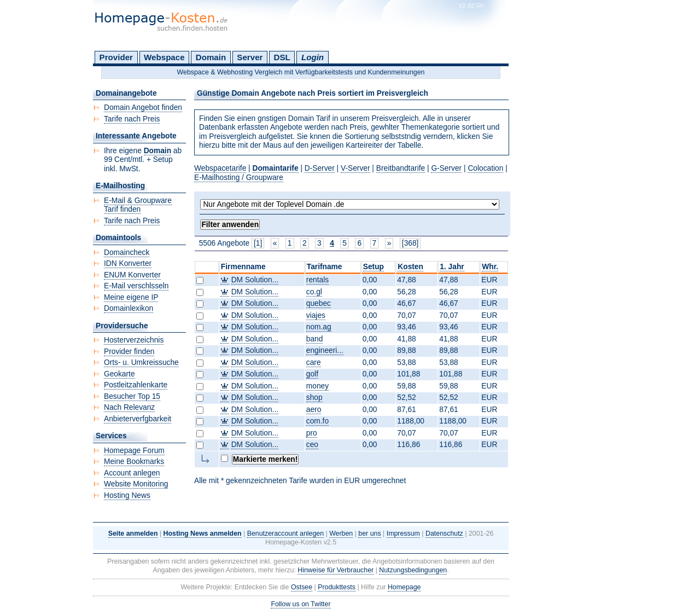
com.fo (317, 421)
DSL (282, 57)
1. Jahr (452, 267)
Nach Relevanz (129, 407)
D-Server (320, 168)
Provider (116, 57)
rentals (317, 280)
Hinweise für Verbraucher (336, 570)
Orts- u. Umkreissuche (141, 362)
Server (250, 57)
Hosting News (127, 495)
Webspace (164, 57)
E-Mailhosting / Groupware (239, 178)
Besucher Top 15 (132, 396)
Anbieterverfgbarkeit (138, 419)
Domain (211, 57)
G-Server (446, 168)
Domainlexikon (129, 308)
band (315, 339)
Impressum (403, 533)
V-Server (355, 168)
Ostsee (302, 587)
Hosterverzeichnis (134, 340)
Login (313, 57)
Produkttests (337, 587)
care (314, 362)
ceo (312, 445)
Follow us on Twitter (301, 604)
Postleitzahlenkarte (136, 385)
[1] (258, 243)
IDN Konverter (128, 263)
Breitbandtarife (401, 168)
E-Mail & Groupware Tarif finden (138, 205)
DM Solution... (255, 280)
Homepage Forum (134, 451)
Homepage (404, 587)
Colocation (485, 168)
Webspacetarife (220, 168)
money (317, 386)
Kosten (410, 267)
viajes (316, 315)
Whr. (490, 267)
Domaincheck (127, 253)
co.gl (314, 292)
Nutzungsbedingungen (413, 570)
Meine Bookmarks (134, 462)
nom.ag (319, 327)
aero (314, 410)
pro (312, 433)
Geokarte (119, 374)
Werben (341, 533)
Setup (374, 267)
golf (312, 374)
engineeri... (325, 350)
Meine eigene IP (131, 297)
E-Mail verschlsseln (136, 286)
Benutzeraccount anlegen (285, 533)
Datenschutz (444, 533)
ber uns (369, 533)
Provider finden (129, 352)
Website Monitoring (136, 484)
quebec (319, 303)
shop (314, 398)
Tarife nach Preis (132, 119)
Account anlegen (132, 473)
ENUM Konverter (132, 275)
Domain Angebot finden (143, 108)
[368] (410, 243)
